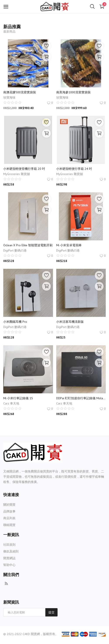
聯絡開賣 (9, 525)
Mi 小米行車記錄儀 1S (18, 398)
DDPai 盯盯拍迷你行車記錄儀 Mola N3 (81, 398)
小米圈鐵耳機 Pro (15, 322)
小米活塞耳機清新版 (70, 322)
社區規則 (9, 545)
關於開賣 (9, 505)
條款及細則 (11, 551)
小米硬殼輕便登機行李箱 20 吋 (24, 169)
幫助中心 (9, 565)
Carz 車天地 (11, 403)
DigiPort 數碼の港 (15, 250)
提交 (51, 612)
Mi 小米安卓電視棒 (69, 245)
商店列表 (9, 518)
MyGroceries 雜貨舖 (17, 174)
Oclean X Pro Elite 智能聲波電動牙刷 (28, 245)
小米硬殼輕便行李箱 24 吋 (74, 169)
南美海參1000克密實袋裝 (73, 92)
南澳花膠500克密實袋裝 (20, 92)
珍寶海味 (9, 97)
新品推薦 (12, 27)
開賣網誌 (9, 558)
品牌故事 (9, 511)
